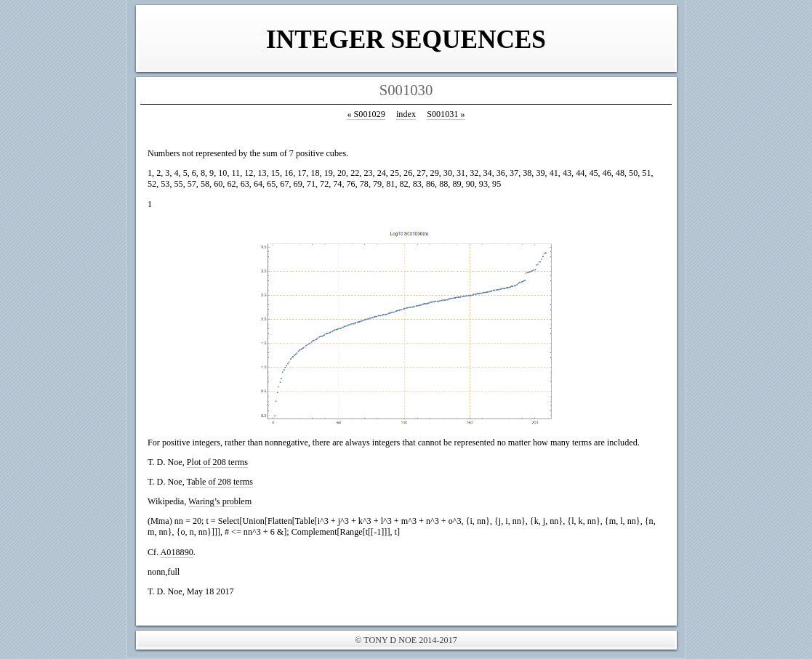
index (406, 114)
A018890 (177, 552)
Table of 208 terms (220, 482)
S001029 (366, 114)
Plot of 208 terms (217, 462)
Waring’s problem (220, 501)
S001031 (446, 114)
